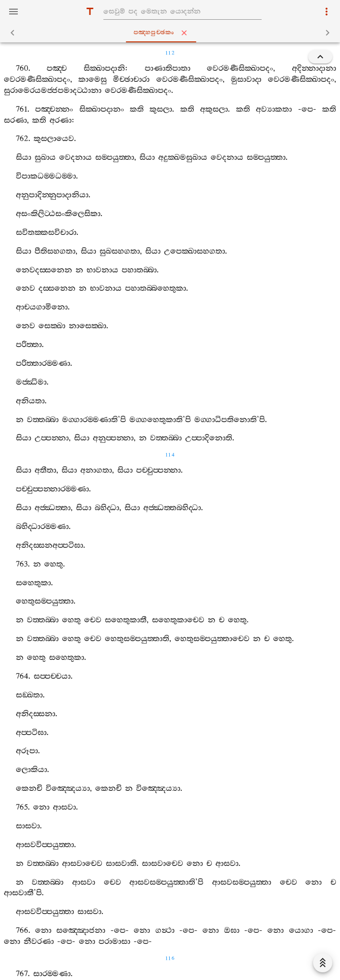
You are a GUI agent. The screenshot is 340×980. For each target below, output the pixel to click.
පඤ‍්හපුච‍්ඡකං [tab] (172, 33)
